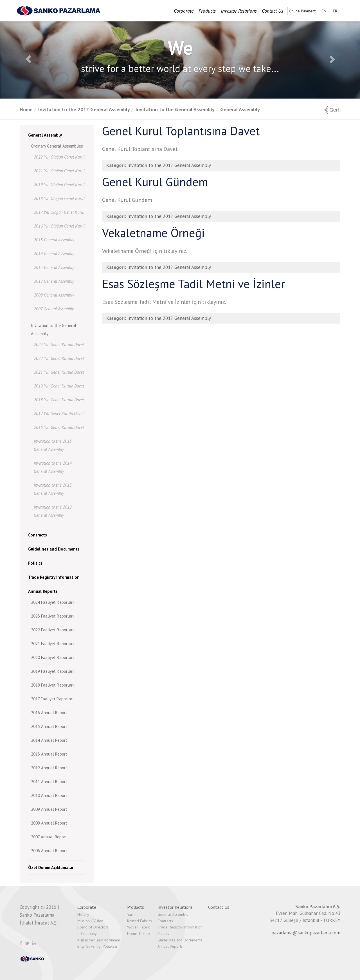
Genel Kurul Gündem (155, 182)
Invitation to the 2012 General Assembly (84, 109)
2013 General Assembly (54, 267)
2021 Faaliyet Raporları (52, 644)
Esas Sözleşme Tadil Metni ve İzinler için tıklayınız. (164, 302)
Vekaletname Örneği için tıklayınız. (145, 251)
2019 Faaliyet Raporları (52, 671)
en (324, 11)
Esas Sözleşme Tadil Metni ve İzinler (193, 284)
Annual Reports (43, 591)
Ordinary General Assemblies (57, 146)
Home (26, 109)
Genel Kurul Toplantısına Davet (181, 131)
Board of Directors (93, 927)
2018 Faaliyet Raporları (52, 685)
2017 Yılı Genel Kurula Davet (59, 414)
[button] (27, 58)
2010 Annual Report (49, 795)
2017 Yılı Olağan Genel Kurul (59, 212)
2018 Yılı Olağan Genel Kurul (59, 198)
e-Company (87, 934)
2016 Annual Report (49, 713)
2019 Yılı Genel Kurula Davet (59, 386)
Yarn (131, 914)
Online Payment (302, 11)
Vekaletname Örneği (153, 233)
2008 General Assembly (54, 295)
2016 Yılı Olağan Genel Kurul (59, 226)
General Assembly (240, 109)
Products (207, 11)
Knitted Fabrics (139, 921)
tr (335, 11)
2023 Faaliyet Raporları (52, 616)
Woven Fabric (139, 927)
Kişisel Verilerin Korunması (99, 940)
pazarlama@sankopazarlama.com (306, 933)
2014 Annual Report (49, 740)
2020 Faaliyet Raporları (52, 657)
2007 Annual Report (49, 837)
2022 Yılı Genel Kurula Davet (59, 358)
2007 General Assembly (54, 309)
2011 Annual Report (49, 782)
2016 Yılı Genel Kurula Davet (59, 427)
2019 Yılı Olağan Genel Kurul (59, 185)
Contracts (38, 535)
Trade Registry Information (54, 577)
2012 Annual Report (49, 768)
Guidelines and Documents (54, 549)
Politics (35, 563)
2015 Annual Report (49, 726)
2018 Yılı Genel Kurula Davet (59, 400)
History (83, 914)
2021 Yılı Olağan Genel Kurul (59, 171)
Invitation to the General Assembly (175, 109)
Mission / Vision (90, 921)
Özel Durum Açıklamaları (51, 867)
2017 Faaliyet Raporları (52, 699)
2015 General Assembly (54, 240)
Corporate (184, 11)
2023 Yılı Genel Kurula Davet (59, 345)
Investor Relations (239, 11)
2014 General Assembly (54, 254)
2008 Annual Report (49, 823)
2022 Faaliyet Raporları (52, 630)
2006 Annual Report (49, 851)
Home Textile (139, 934)
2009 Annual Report (49, 809)
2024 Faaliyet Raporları (52, 602)
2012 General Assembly (54, 281)
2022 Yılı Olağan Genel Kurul (59, 157)
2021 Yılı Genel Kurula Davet (59, 372)
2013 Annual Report (49, 754)
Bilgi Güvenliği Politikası (97, 946)
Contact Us (273, 11)
